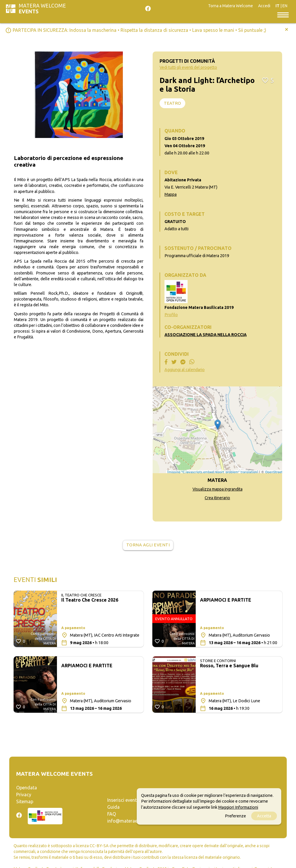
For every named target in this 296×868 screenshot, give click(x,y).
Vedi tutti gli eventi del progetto (188, 67)
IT (277, 6)
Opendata (27, 788)
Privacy (24, 795)
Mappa (171, 194)
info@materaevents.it (130, 821)
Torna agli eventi (148, 545)
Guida (113, 807)
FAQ (112, 814)
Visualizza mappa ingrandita (218, 489)
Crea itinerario (217, 498)
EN (285, 6)
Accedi (264, 6)
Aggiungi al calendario (185, 370)
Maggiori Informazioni (238, 807)
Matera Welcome (42, 9)
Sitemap (25, 801)
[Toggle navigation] (283, 14)
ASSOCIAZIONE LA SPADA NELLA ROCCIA (206, 335)
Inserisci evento (123, 800)
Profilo (171, 315)
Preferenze (235, 816)
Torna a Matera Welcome (231, 6)
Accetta (264, 816)
